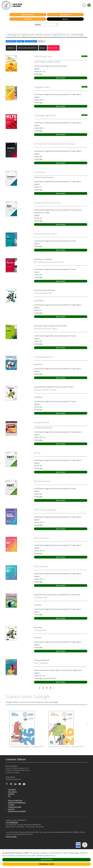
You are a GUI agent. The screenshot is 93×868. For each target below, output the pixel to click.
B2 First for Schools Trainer (46, 329)
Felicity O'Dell (61, 326)
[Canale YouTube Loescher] (21, 784)
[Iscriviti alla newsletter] (25, 784)
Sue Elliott (38, 259)
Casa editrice (12, 789)
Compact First (40, 630)
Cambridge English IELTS (45, 115)
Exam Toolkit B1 (41, 663)
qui (77, 853)
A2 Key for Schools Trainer (45, 234)
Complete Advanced (43, 357)
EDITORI (42, 41)
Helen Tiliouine (49, 326)
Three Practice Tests (43, 57)
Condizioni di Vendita (15, 807)
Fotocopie (11, 809)
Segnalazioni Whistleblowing (17, 803)
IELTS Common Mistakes (45, 510)
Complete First (41, 597)
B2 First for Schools (42, 481)
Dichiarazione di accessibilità (17, 811)
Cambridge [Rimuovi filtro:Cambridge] (11, 48)
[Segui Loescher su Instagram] (12, 784)
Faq (9, 796)
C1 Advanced (40, 172)
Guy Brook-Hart (40, 595)
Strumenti (28, 19)
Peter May (38, 290)
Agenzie (65, 19)
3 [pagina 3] (47, 688)
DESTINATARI (11, 41)
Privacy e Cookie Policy (15, 800)
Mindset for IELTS (42, 422)
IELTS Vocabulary (42, 538)
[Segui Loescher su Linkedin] (16, 784)
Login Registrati (65, 15)
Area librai (11, 794)
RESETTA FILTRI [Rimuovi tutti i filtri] (54, 48)
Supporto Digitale (28, 15)
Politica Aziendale (11, 837)
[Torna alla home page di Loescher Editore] (12, 5)
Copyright (11, 805)
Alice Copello (52, 595)
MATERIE (21, 41)
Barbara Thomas (54, 387)
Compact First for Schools (45, 390)
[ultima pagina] (54, 688)
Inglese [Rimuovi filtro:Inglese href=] (43, 48)
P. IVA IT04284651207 (12, 822)
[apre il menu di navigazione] (89, 5)
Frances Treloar (67, 387)
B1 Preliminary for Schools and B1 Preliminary (54, 144)
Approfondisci (61, 78)
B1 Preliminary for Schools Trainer (49, 262)
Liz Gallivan (48, 259)
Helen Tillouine (49, 290)
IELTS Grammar (41, 566)
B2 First (37, 453)
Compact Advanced (43, 293)
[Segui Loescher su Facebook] (8, 784)
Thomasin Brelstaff (42, 660)
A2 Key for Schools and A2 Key (47, 203)
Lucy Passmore (64, 595)
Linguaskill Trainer (42, 87)
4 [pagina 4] (50, 688)
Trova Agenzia (12, 792)
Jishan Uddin (75, 595)
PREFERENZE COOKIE (46, 864)
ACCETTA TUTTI (47, 860)
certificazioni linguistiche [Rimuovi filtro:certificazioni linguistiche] (28, 48)
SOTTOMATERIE (31, 41)
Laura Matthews (40, 387)
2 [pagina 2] (43, 688)
